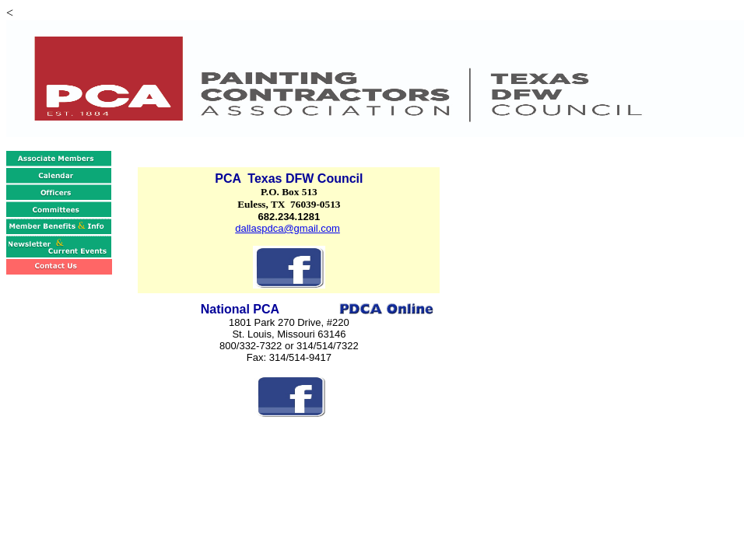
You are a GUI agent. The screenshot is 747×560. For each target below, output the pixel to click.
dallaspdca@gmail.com (288, 228)
